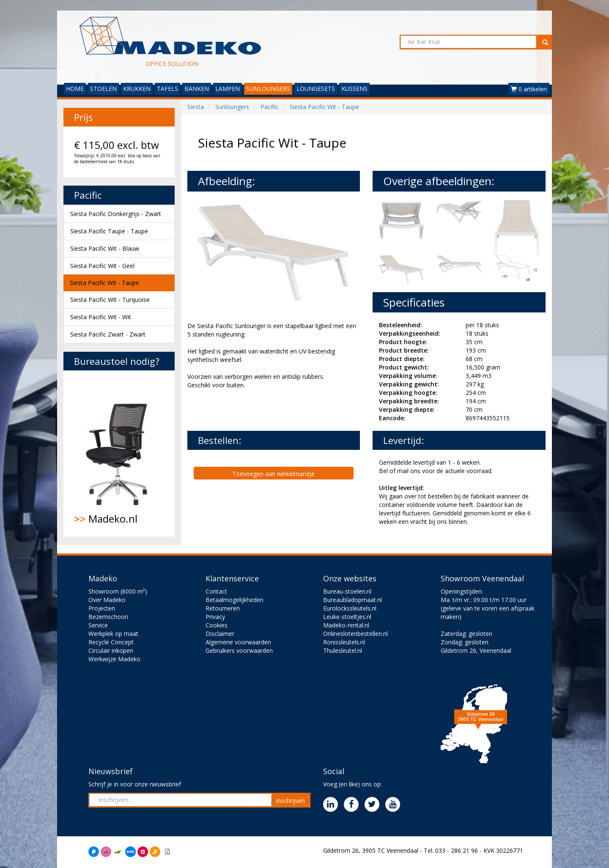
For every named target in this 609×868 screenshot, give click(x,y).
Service (98, 625)
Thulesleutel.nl (343, 650)
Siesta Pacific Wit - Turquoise (110, 300)
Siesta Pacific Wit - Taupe (104, 283)
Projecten (102, 608)
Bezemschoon (108, 617)
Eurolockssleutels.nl (350, 608)
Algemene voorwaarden (238, 642)
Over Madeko (107, 600)
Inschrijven (290, 801)
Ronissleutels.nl (344, 642)
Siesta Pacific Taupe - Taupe (109, 231)
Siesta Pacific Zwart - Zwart (108, 334)
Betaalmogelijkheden (235, 600)
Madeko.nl (119, 454)
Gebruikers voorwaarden (239, 650)
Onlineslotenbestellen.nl (355, 634)
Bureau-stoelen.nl (347, 591)
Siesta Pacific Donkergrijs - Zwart (116, 214)
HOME (75, 89)
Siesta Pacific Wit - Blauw (105, 248)
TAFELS (167, 89)
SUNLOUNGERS (268, 89)
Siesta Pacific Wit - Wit (101, 317)
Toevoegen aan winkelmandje (273, 474)
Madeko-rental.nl (346, 625)
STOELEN (103, 89)
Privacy (215, 617)
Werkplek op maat (113, 634)
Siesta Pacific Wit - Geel (102, 266)
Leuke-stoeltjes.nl (347, 617)
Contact (216, 591)
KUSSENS (354, 89)
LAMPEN (228, 89)
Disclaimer (220, 634)
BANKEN (197, 89)
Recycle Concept (111, 642)
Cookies (217, 625)
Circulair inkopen (111, 650)
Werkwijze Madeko (114, 659)
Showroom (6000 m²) (118, 591)
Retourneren (223, 608)
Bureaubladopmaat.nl (353, 600)
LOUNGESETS (316, 89)
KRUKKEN (137, 89)
